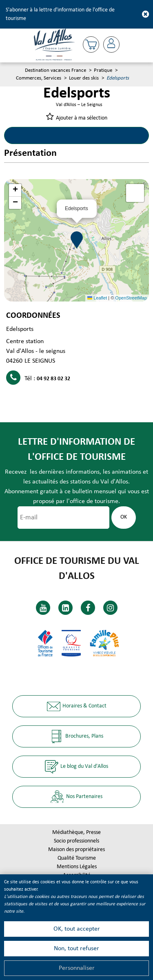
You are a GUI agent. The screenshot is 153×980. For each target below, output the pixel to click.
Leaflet (97, 298)
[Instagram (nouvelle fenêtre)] (110, 608)
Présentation (41, 135)
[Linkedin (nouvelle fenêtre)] (65, 608)
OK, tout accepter (77, 929)
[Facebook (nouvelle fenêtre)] (88, 608)
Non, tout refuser (76, 949)
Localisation (113, 135)
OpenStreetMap (131, 298)
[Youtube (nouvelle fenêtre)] (43, 608)
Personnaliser (77, 968)
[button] (91, 44)
